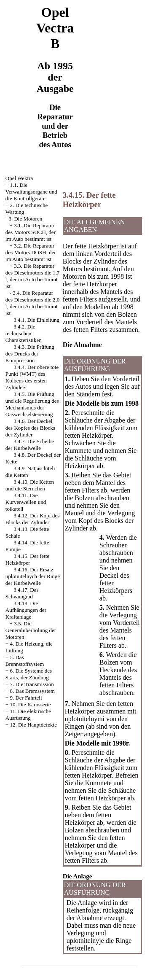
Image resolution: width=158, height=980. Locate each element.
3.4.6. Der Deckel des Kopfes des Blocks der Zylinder (30, 428)
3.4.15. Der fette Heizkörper (27, 559)
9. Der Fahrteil (26, 698)
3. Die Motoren (25, 219)
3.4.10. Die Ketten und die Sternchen (30, 485)
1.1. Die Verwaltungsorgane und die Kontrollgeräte (31, 192)
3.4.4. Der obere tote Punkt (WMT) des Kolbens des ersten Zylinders (32, 377)
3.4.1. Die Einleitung (36, 320)
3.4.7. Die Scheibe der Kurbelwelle (30, 445)
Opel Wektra (19, 178)
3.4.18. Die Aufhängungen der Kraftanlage (26, 610)
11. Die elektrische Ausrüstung (28, 715)
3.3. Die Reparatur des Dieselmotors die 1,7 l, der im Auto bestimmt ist (33, 276)
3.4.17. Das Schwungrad (22, 593)
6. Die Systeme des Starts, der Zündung (29, 674)
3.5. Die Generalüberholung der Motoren (31, 630)
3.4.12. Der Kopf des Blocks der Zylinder (33, 519)
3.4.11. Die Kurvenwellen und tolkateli (26, 502)
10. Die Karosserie (30, 704)
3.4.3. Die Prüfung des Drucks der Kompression (30, 354)
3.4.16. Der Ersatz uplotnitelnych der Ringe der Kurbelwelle (33, 576)
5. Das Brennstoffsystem (25, 661)
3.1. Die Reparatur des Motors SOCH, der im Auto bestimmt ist (31, 232)
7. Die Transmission (32, 684)
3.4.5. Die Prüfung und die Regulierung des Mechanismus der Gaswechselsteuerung (32, 404)
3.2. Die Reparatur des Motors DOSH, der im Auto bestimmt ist (31, 252)
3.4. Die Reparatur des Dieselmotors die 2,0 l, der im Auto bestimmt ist (33, 303)
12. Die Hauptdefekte (33, 725)
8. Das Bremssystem (32, 691)
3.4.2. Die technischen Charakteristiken (24, 333)
